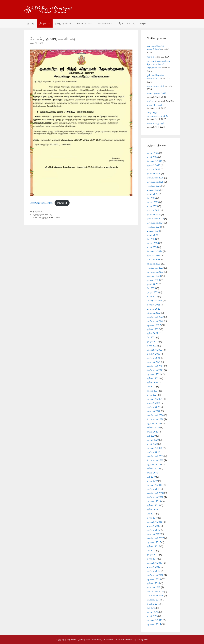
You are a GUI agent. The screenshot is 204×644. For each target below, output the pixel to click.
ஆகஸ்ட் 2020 (154, 423)
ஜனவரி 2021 (153, 403)
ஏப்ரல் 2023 (153, 292)
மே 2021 (151, 387)
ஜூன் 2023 (152, 284)
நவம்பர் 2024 (154, 214)
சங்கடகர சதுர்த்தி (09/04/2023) (47, 218)
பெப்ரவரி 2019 (154, 485)
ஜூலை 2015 (153, 604)
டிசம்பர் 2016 (153, 571)
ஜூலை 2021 (153, 378)
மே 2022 (151, 337)
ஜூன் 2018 (152, 509)
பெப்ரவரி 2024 (154, 251)
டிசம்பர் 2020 (153, 407)
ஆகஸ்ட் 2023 (154, 276)
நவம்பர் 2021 (154, 362)
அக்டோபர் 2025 (155, 178)
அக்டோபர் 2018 (155, 493)
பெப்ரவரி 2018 (154, 522)
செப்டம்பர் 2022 (155, 321)
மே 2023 (151, 288)
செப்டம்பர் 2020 (155, 419)
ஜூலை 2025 (153, 190)
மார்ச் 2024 (152, 247)
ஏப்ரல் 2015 (153, 612)
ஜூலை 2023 (153, 280)
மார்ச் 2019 (152, 481)
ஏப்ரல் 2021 (153, 391)
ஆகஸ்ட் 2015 (154, 600)
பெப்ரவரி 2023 (154, 301)
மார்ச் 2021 (152, 395)
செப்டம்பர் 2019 (155, 460)
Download (62, 203)
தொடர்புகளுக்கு (127, 23)
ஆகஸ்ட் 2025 (154, 186)
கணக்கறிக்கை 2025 (156, 93)
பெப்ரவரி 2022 (154, 350)
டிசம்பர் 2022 (153, 309)
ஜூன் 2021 (152, 382)
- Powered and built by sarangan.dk (131, 639)
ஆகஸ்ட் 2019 (154, 464)
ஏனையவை (107, 23)
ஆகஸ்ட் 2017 (154, 542)
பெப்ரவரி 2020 (154, 448)
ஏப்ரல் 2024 (153, 243)
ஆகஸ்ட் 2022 (154, 325)
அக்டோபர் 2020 (155, 415)
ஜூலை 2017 (153, 546)
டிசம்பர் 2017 (153, 530)
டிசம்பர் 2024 (153, 210)
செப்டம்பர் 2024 (155, 223)
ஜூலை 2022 (153, 329)
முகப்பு (30, 23)
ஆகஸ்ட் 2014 (154, 624)
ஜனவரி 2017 (153, 567)
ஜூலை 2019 (153, 469)
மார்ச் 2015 (152, 616)
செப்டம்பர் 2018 (155, 497)
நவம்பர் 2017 (154, 534)
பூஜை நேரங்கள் (63, 23)
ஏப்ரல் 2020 (153, 440)
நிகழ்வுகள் (45, 23)
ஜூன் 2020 (152, 432)
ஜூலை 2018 (153, 505)
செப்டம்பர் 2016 (155, 575)
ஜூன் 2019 (152, 473)
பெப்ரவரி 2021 (154, 399)
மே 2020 (151, 436)
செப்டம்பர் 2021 (155, 370)
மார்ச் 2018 (152, 518)
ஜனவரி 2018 (153, 526)
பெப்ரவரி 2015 (154, 620)
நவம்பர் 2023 (154, 264)
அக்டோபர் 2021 (155, 366)
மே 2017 (151, 550)
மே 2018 (151, 514)
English (144, 23)
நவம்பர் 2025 (154, 174)
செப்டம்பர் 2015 (155, 596)
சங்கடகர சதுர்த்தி (155, 86)
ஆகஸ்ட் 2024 (154, 227)
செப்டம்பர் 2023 (155, 272)
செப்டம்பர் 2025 (155, 182)
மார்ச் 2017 (152, 559)
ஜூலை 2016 (153, 583)
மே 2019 (151, 477)
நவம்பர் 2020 (154, 411)
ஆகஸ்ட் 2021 (154, 374)
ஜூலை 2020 (153, 428)
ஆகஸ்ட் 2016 (154, 579)
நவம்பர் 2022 (154, 313)
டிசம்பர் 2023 (153, 260)
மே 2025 (151, 198)
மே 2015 (151, 608)
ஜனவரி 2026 (153, 165)
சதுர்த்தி (150, 57)
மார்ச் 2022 (152, 346)
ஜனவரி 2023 (153, 305)
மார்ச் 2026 (152, 157)
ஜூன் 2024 (152, 235)
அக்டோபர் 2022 (155, 317)
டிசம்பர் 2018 (153, 489)
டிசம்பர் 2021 (153, 358)
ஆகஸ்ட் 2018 (154, 501)
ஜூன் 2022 (152, 333)
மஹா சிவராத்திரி (155, 105)
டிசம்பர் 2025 (153, 169)
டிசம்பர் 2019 (153, 452)
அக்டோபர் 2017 (155, 538)
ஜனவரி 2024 (153, 255)
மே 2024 (151, 239)
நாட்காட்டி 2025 (85, 23)
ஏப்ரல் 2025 (153, 202)
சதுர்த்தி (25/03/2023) (42, 215)
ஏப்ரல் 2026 (153, 153)
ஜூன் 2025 (152, 194)
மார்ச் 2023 (152, 296)
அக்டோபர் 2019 (155, 456)
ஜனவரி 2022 (153, 354)
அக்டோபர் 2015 (155, 591)
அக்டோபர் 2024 (155, 219)
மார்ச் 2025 (152, 206)
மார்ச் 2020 (152, 444)
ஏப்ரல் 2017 (153, 555)
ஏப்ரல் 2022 (153, 341)
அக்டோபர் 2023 (155, 268)
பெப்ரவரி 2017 (154, 563)
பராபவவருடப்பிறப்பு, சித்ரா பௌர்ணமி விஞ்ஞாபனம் (158, 64)
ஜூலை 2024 (153, 231)
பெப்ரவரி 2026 (154, 161)
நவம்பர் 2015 (154, 587)
